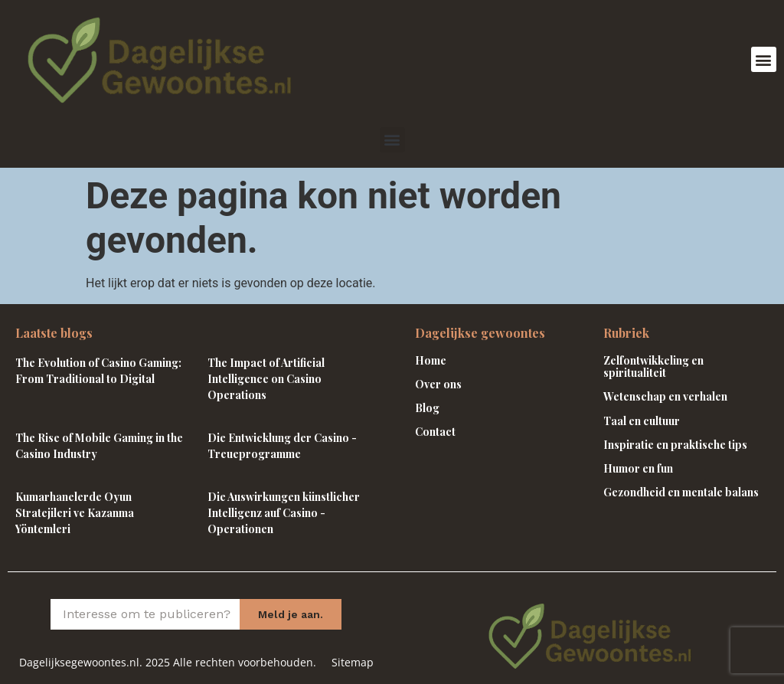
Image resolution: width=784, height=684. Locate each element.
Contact (435, 432)
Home (431, 360)
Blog (427, 408)
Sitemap (353, 662)
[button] (764, 59)
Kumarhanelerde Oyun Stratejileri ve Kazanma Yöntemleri (75, 513)
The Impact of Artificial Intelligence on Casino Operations (266, 379)
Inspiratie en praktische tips (675, 445)
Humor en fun (638, 468)
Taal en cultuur (642, 421)
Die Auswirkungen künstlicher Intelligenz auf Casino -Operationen (284, 513)
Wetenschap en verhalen (665, 396)
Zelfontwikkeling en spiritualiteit (653, 367)
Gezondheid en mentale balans (681, 492)
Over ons (438, 384)
